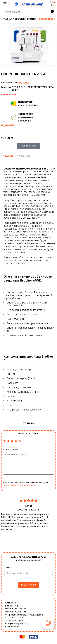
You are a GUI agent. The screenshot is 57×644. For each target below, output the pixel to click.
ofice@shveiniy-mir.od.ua (17, 624)
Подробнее (8, 126)
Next (53, 45)
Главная (7, 19)
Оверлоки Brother (26, 19)
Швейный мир (11, 606)
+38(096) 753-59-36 (15, 609)
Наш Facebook (12, 627)
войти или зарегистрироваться (19, 485)
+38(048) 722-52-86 (15, 612)
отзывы (22, 156)
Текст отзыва (10, 450)
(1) (28, 156)
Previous (4, 45)
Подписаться (29, 585)
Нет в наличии (29, 146)
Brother (24, 83)
